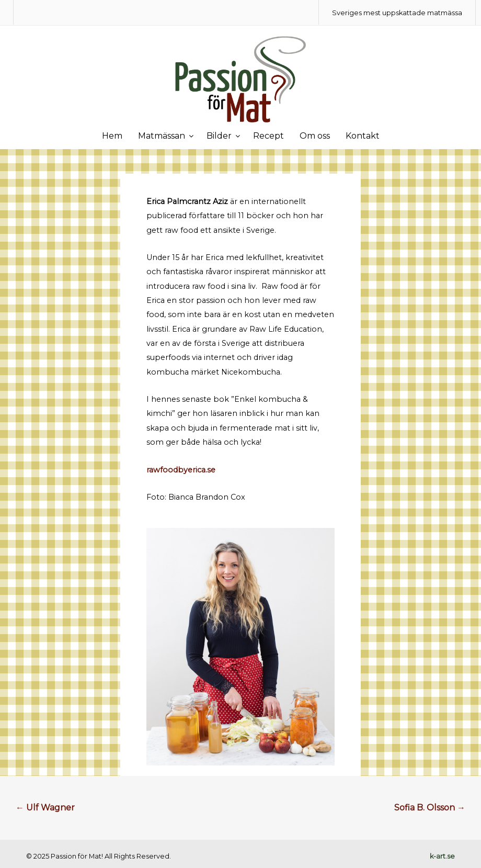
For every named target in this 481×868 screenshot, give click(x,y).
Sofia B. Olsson (430, 808)
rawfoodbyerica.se (181, 470)
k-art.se (442, 856)
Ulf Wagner (45, 808)
